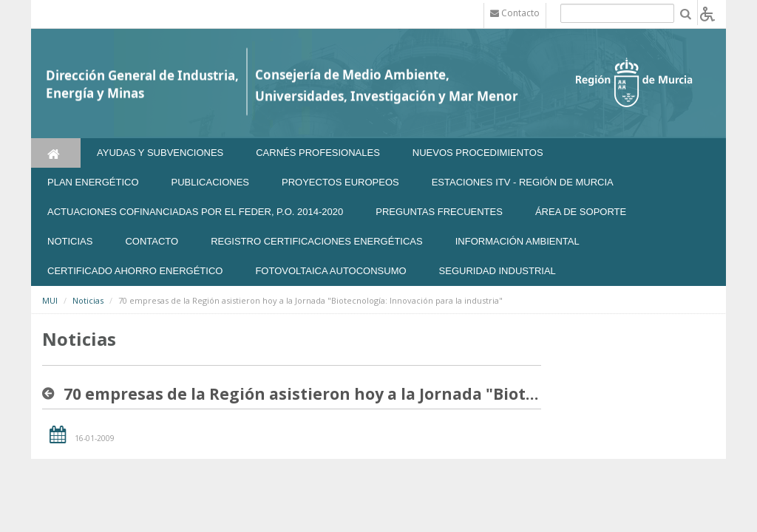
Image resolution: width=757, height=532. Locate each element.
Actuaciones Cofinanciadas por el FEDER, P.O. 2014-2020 (195, 212)
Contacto (152, 241)
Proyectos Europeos (340, 182)
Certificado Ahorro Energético (135, 271)
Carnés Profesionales (318, 153)
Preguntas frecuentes (439, 212)
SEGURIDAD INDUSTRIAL (498, 271)
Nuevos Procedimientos (478, 153)
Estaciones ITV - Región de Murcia (523, 182)
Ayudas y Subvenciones (160, 153)
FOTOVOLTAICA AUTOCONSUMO (330, 271)
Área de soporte (581, 212)
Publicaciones (210, 182)
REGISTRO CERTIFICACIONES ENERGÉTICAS (317, 241)
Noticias (88, 300)
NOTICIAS (70, 241)
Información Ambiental (517, 241)
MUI (50, 300)
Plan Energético (93, 182)
